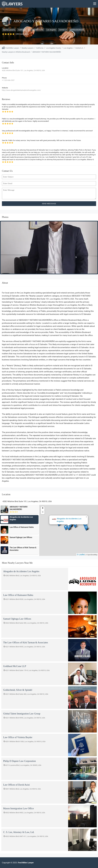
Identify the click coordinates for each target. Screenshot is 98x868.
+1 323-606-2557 (8, 80)
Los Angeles (51, 30)
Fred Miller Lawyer (12, 48)
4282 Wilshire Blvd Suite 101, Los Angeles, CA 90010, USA (23, 70)
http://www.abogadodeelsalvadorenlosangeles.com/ (21, 90)
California (22, 30)
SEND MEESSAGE (49, 204)
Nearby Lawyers (9, 30)
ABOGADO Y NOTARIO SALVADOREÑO (47, 52)
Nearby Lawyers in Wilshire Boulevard (16, 52)
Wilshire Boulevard (77, 30)
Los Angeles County (36, 30)
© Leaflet (81, 555)
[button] (69, 528)
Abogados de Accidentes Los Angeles (69, 520)
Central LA (63, 30)
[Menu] (95, 4)
